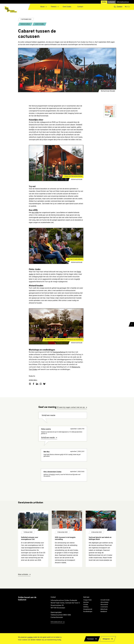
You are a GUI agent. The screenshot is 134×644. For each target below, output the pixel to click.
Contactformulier (57, 617)
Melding (86, 607)
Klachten (86, 602)
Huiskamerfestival (59, 352)
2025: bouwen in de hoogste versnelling (65, 538)
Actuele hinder (105, 600)
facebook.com (33, 384)
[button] (118, 7)
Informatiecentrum (123, 2)
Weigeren (106, 639)
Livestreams (104, 607)
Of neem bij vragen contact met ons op (71, 407)
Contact (80, 7)
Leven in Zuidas (39, 24)
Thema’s (54, 7)
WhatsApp (41, 384)
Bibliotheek (104, 609)
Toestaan (90, 639)
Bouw (43, 7)
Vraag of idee (87, 600)
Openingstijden (56, 612)
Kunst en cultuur (25, 24)
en (129, 7)
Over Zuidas (67, 7)
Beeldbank (104, 612)
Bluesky (44, 384)
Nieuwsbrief (104, 605)
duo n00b (35, 212)
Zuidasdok (111, 2)
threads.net (30, 384)
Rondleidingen (88, 612)
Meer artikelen (23, 575)
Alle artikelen (104, 602)
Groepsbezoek (88, 609)
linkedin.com (37, 384)
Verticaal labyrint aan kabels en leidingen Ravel (100, 538)
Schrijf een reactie (49, 415)
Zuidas (104, 2)
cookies (30, 637)
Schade (86, 605)
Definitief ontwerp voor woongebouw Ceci (30, 538)
